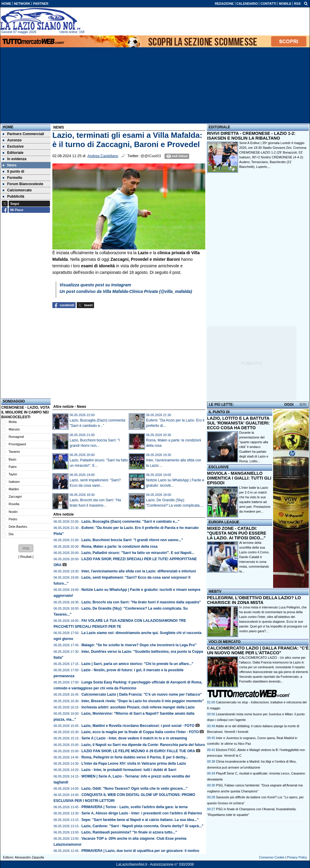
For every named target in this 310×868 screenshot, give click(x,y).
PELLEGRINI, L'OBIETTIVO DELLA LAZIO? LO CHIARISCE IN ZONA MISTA (254, 600)
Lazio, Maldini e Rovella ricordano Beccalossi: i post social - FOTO (138, 726)
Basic (12, 459)
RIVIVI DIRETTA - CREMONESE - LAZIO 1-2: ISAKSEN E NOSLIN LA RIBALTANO (251, 136)
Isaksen (14, 482)
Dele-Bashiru (18, 527)
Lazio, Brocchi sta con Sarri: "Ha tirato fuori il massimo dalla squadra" (141, 602)
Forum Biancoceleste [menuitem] (23, 184)
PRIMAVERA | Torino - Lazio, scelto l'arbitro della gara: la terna (135, 807)
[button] (26, 548)
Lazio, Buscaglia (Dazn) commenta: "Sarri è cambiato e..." (130, 522)
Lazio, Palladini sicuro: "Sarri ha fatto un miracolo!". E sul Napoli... (138, 553)
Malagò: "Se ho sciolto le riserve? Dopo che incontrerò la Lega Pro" (139, 645)
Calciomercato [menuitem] (17, 190)
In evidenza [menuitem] (15, 159)
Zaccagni (15, 497)
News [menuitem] (10, 165)
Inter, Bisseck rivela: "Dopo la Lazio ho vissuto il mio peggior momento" (143, 701)
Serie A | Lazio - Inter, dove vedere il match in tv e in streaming (134, 738)
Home (8, 127)
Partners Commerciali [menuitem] (23, 134)
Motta (13, 422)
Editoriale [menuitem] (13, 153)
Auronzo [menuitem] (12, 140)
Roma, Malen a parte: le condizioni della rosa (120, 547)
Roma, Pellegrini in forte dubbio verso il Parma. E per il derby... (135, 757)
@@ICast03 (151, 156)
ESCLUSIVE (219, 467)
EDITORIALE (219, 127)
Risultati (26, 557)
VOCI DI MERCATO (225, 642)
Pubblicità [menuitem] (13, 196)
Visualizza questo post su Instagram (95, 285)
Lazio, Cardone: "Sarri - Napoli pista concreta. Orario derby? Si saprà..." (143, 826)
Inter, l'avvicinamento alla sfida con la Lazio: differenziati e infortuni (139, 571)
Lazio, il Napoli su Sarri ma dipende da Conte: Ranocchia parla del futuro (143, 745)
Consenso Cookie (272, 857)
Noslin (13, 512)
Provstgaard (17, 444)
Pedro (13, 519)
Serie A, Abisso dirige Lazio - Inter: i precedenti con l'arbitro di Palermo (142, 813)
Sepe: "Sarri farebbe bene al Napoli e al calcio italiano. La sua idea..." (140, 820)
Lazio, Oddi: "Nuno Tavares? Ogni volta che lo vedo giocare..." (135, 789)
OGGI (289, 405)
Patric (13, 467)
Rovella (14, 504)
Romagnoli (16, 437)
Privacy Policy (297, 857)
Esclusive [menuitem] (13, 146)
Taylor (13, 474)
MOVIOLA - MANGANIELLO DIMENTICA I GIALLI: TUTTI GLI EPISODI (239, 478)
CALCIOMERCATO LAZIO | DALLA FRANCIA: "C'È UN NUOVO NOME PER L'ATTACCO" (258, 650)
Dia (11, 534)
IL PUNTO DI (219, 412)
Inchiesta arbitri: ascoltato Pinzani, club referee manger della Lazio (138, 707)
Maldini (14, 489)
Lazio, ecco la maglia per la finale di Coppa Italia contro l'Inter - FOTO (140, 732)
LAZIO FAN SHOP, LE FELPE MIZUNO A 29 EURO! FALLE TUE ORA (138, 751)
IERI (303, 405)
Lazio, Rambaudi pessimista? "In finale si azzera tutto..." (129, 832)
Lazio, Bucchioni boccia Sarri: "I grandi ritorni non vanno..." (132, 540)
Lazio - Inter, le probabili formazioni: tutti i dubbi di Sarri (129, 770)
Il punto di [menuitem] (13, 171)
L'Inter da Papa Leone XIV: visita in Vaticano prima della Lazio (134, 764)
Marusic (14, 429)
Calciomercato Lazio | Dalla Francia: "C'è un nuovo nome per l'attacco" (142, 694)
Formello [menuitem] (12, 178)
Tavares (14, 452)
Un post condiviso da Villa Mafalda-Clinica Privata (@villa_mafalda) (126, 291)
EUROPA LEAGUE (224, 522)
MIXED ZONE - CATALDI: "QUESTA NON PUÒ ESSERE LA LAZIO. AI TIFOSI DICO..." (237, 533)
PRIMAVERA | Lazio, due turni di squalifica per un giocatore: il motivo (140, 851)
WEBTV (215, 591)
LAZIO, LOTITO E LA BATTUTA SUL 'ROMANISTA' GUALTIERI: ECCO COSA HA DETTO (238, 423)
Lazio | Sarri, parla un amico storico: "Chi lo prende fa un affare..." (137, 664)
